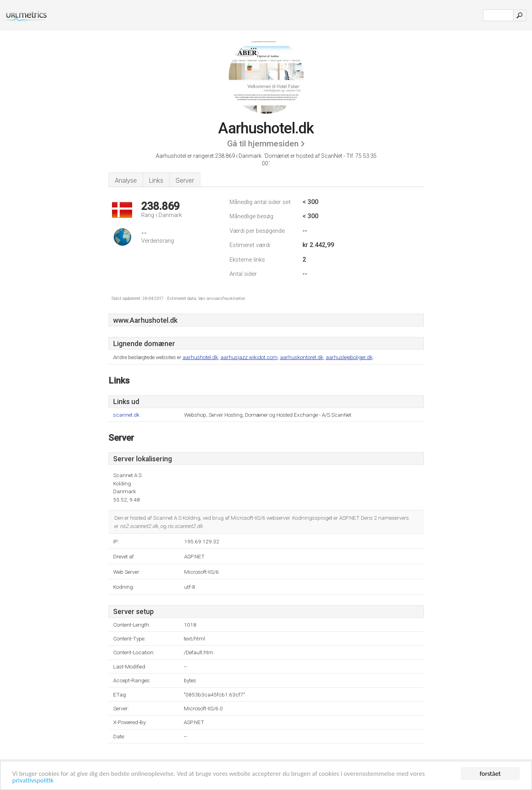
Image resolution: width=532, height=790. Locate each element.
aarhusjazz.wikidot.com (249, 357)
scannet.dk (126, 415)
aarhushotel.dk (200, 357)
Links (156, 180)
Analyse (126, 180)
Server (185, 180)
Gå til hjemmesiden (263, 144)
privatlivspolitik (33, 781)
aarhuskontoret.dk (302, 357)
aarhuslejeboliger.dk (349, 357)
